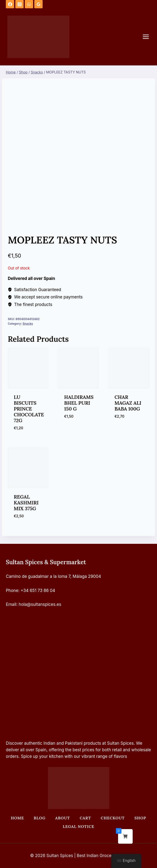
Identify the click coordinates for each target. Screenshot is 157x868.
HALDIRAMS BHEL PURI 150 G (79, 403)
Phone (12, 591)
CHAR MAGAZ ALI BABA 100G (128, 403)
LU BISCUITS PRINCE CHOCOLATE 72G (29, 409)
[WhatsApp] (29, 4)
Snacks (28, 324)
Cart (85, 818)
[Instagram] (19, 4)
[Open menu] (148, 37)
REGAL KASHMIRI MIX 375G (26, 503)
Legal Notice (78, 826)
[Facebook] (10, 4)
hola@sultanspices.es (40, 604)
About (63, 818)
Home (17, 818)
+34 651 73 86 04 (38, 591)
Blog (40, 818)
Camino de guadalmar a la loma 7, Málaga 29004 (53, 576)
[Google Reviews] (38, 4)
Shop (140, 818)
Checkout (113, 818)
